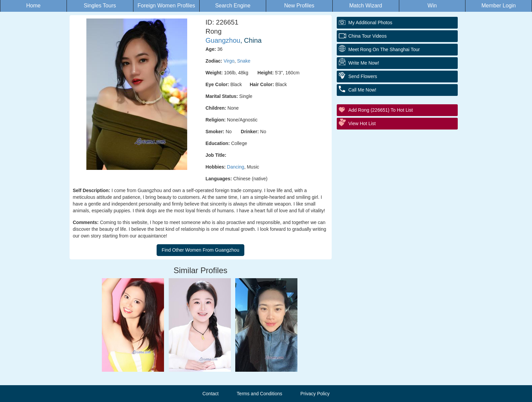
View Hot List (362, 123)
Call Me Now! (362, 90)
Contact (210, 394)
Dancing (235, 167)
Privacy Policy (315, 394)
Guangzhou (223, 40)
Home (33, 6)
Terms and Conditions (259, 394)
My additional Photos (371, 23)
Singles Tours (100, 6)
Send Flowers (363, 76)
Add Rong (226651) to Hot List (381, 110)
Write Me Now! (364, 63)
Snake (244, 61)
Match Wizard (366, 6)
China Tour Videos (368, 36)
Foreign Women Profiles (166, 6)
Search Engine (233, 6)
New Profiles (299, 6)
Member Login (498, 6)
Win (432, 6)
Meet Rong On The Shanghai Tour (384, 49)
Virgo (229, 61)
